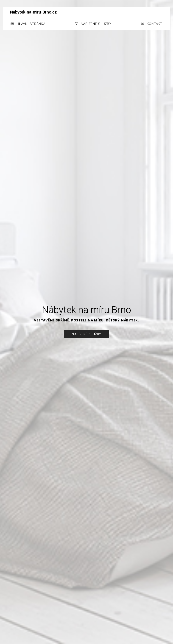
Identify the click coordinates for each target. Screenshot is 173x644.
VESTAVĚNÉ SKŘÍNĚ (51, 320)
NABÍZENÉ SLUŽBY (96, 24)
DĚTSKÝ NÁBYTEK (122, 320)
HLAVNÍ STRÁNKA (31, 24)
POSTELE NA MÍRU (87, 320)
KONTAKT (155, 24)
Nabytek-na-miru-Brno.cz (33, 12)
